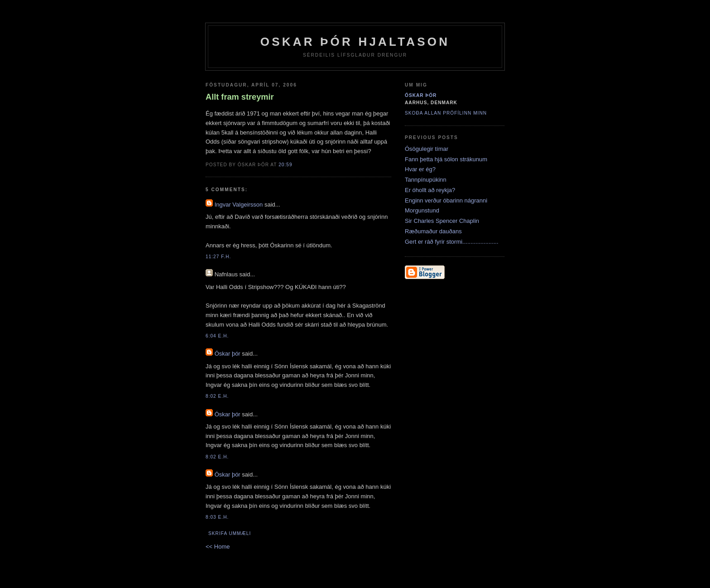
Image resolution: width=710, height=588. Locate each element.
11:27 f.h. (218, 257)
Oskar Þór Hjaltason (355, 42)
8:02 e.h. (217, 396)
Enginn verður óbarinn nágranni (446, 200)
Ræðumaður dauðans (433, 231)
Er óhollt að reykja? (430, 190)
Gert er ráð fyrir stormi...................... (452, 242)
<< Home (218, 547)
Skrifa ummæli (230, 533)
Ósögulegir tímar (427, 149)
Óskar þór (228, 354)
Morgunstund (422, 210)
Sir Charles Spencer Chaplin (442, 221)
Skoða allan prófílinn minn (446, 113)
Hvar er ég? (420, 169)
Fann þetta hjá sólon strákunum (446, 159)
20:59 (285, 165)
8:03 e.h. (217, 517)
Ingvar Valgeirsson (239, 205)
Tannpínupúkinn (426, 180)
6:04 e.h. (217, 336)
